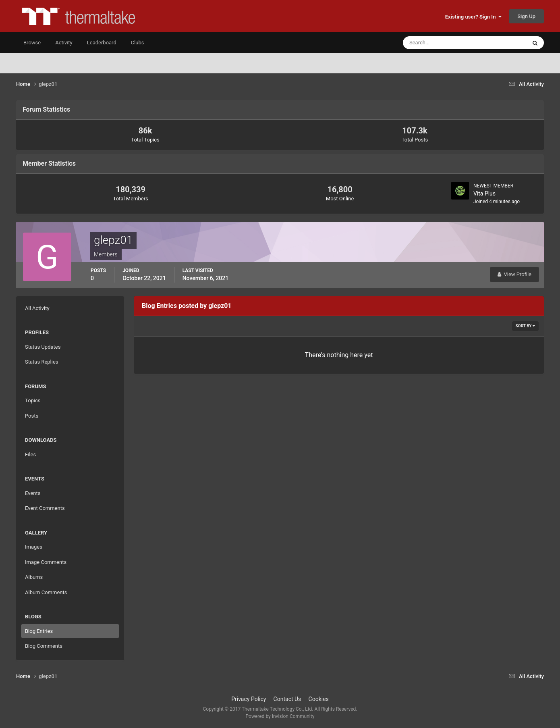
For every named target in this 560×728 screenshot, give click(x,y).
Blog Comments (44, 646)
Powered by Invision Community (280, 716)
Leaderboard (102, 43)
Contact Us (287, 699)
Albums (34, 577)
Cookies (319, 699)
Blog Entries (39, 631)
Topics (33, 400)
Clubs (138, 43)
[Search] (440, 43)
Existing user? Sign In (473, 17)
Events (33, 493)
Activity (64, 43)
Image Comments (46, 562)
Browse (32, 43)
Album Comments (46, 592)
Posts (32, 416)
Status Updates (43, 347)
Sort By (525, 326)
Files (30, 454)
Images (34, 547)
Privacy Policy (249, 699)
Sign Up (526, 16)
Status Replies (42, 362)
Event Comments (45, 508)
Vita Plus (484, 193)
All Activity (37, 308)
